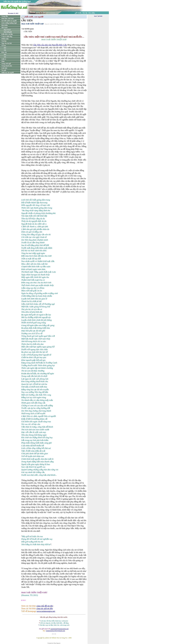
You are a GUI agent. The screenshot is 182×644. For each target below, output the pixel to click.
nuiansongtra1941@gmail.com (55, 631)
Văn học (4, 41)
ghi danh (100, 16)
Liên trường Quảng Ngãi (9, 23)
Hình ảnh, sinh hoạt (8, 18)
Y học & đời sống (7, 37)
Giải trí (4, 59)
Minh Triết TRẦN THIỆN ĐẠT (33, 24)
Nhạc (3, 61)
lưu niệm (92, 13)
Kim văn (4, 52)
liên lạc (85, 13)
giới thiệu (78, 13)
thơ (5, 48)
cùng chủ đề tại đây (45, 606)
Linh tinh (4, 68)
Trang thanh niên (7, 66)
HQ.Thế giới (8, 32)
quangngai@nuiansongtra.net (59, 629)
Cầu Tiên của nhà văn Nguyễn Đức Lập (50, 45)
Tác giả (4, 70)
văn (5, 50)
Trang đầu (5, 16)
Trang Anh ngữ (6, 64)
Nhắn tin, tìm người (8, 73)
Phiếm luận (5, 39)
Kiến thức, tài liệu (7, 34)
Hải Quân (4, 28)
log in (95, 16)
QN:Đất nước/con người (9, 21)
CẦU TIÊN (28, 32)
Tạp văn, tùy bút (7, 43)
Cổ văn (4, 46)
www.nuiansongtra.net (46, 611)
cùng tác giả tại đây (45, 608)
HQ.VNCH (7, 30)
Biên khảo (5, 25)
